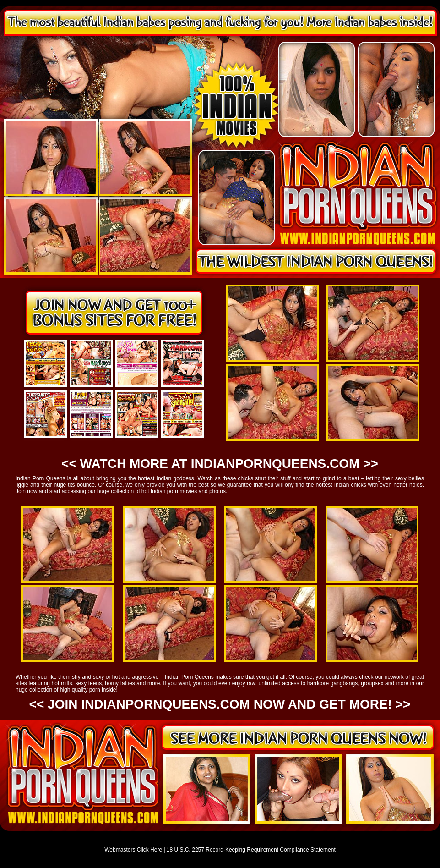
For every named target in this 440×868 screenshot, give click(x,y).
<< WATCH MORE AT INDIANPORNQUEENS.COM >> (220, 464)
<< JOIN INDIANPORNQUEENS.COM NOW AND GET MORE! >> (220, 704)
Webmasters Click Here (133, 850)
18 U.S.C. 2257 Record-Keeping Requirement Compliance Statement (251, 850)
